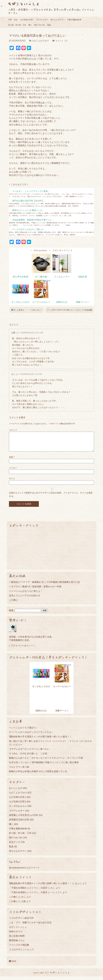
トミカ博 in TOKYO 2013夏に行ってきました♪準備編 (69, 310)
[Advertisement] (51, 552)
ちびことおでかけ (40, 41)
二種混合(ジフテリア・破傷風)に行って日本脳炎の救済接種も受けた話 (44, 586)
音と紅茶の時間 (17, 939)
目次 (16, 20)
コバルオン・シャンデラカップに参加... (31, 191)
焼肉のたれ (62, 302)
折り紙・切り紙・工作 (17, 25)
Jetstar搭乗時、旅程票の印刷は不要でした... (33, 220)
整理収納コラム (17, 944)
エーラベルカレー (41, 302)
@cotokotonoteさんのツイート (24, 871)
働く (30, 25)
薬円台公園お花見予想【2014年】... (29, 201)
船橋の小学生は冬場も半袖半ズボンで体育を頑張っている (38, 775)
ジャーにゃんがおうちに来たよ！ (26, 595)
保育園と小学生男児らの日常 (24, 819)
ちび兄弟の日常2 (27, 20)
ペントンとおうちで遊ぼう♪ (23, 731)
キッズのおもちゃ (18, 810)
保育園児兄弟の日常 (19, 823)
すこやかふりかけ (20, 302)
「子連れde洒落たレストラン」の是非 (28, 891)
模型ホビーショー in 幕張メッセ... (28, 210)
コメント (13, 430)
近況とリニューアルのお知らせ (25, 599)
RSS (13, 965)
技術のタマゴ (16, 935)
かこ (13, 374)
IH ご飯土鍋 (41, 277)
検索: (11, 614)
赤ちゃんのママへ (58, 20)
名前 (12, 461)
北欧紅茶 (83, 277)
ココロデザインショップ (21, 953)
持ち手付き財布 (21, 277)
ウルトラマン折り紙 (19, 770)
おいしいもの (16, 792)
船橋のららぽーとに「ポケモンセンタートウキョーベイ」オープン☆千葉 (46, 761)
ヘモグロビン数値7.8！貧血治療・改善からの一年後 (35, 590)
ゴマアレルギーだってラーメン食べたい (29, 753)
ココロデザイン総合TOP (21, 922)
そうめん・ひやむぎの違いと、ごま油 (28, 757)
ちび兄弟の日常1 (17, 801)
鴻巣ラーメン (83, 302)
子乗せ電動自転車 (74, 20)
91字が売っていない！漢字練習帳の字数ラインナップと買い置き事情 (44, 766)
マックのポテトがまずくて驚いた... (29, 229)
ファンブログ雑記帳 (19, 948)
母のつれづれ (40, 25)
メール (13, 471)
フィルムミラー (62, 277)
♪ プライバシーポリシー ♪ (22, 649)
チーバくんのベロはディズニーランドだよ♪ (31, 736)
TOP (10, 20)
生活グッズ (15, 846)
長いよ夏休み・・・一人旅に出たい (27, 310)
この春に (13, 603)
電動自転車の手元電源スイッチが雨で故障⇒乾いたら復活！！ (40, 740)
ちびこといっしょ (24, 4)
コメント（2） (62, 41)
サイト (12, 482)
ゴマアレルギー (42, 20)
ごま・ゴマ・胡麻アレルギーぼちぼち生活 (30, 926)
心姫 (13, 333)
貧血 (49, 25)
